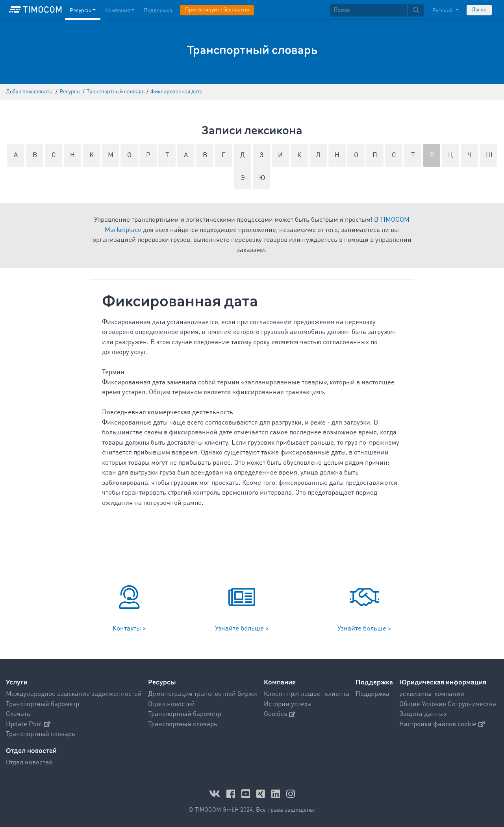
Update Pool (28, 724)
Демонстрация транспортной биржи (203, 694)
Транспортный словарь (41, 734)
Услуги (17, 682)
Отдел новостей (171, 704)
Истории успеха (287, 704)
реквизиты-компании (432, 694)
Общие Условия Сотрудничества (448, 704)
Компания (280, 682)
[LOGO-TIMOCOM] (35, 10)
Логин (479, 10)
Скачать (18, 714)
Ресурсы (162, 682)
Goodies (280, 714)
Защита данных (423, 714)
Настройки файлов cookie (442, 724)
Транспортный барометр (43, 704)
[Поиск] (369, 10)
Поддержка (374, 682)
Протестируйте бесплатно (217, 10)
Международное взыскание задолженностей (74, 694)
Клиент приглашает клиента (307, 694)
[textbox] (377, 10)
